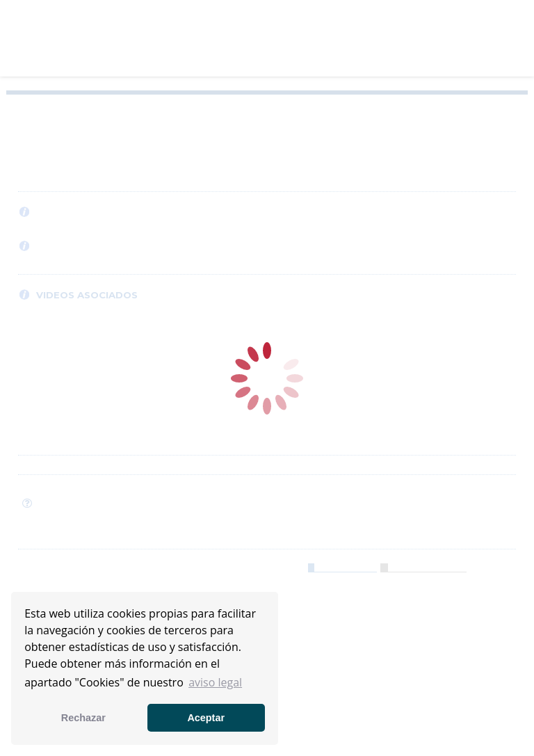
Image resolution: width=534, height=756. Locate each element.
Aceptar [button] (206, 718)
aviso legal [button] (215, 682)
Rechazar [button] (83, 718)
